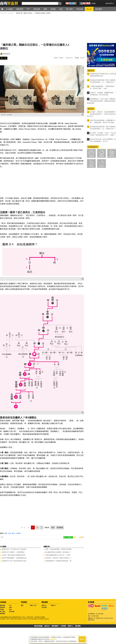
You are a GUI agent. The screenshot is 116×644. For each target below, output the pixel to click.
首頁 (4, 9)
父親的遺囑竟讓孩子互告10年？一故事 (58, 555)
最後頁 (47, 527)
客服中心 (53, 605)
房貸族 (101, 156)
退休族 (91, 166)
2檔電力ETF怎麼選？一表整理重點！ (14, 552)
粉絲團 (93, 3)
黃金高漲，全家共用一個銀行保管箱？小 (58, 558)
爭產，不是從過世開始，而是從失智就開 (58, 549)
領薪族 (91, 156)
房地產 (2, 609)
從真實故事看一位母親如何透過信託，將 (58, 561)
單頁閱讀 (60, 527)
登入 (113, 3)
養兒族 (112, 156)
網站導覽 (78, 626)
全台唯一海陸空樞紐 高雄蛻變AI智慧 (13, 555)
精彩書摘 (3, 614)
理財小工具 (33, 605)
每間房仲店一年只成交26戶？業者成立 (14, 549)
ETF (10, 605)
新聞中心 (70, 626)
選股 (22, 605)
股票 (10, 607)
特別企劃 (12, 612)
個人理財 (3, 612)
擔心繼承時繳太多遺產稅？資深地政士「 (58, 552)
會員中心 (44, 605)
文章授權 (63, 626)
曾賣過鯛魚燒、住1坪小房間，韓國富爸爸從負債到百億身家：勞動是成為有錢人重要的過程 (101, 101)
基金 (10, 609)
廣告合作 (47, 626)
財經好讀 (6, 54)
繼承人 (14, 533)
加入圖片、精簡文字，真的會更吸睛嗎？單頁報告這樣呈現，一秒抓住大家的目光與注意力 (101, 114)
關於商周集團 (38, 626)
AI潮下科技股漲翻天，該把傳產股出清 (14, 558)
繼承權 (19, 533)
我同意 (82, 639)
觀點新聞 (3, 605)
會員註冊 (108, 3)
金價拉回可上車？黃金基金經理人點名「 (15, 561)
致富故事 (3, 607)
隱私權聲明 (55, 626)
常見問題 (44, 607)
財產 (10, 533)
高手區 (101, 166)
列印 (83, 537)
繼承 (6, 533)
